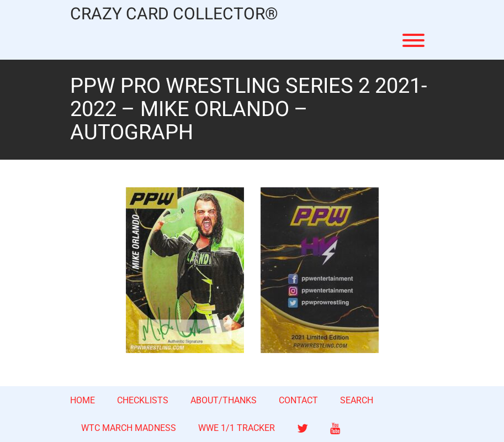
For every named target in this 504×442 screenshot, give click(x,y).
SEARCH (357, 400)
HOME (83, 400)
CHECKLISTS (143, 400)
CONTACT (298, 400)
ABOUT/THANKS (224, 400)
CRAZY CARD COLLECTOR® (174, 15)
